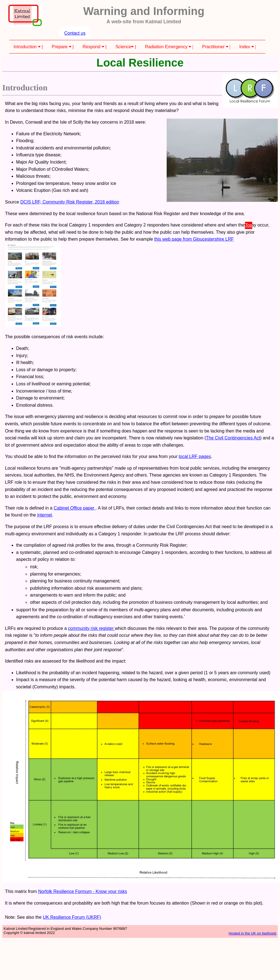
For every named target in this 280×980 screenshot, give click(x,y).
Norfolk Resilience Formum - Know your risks (82, 891)
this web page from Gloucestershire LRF (194, 239)
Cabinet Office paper (75, 508)
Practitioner (216, 47)
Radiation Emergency (169, 47)
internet (45, 515)
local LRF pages (195, 456)
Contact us (75, 33)
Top (249, 225)
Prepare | (63, 47)
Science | (126, 47)
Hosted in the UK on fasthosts (252, 933)
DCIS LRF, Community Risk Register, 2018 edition (70, 202)
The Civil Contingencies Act (233, 438)
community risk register (92, 628)
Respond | (94, 47)
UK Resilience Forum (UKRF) (72, 917)
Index (247, 47)
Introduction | (28, 47)
